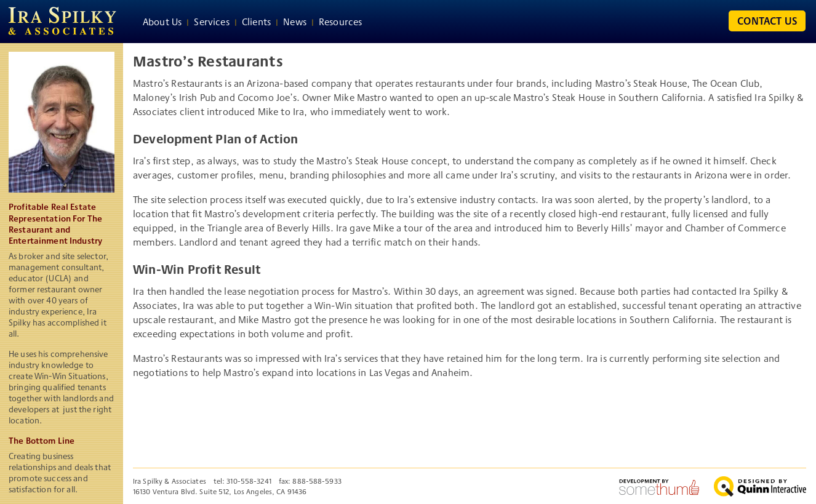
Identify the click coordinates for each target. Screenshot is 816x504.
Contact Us (767, 21)
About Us (162, 22)
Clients (256, 22)
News (295, 22)
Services (211, 22)
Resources (340, 22)
